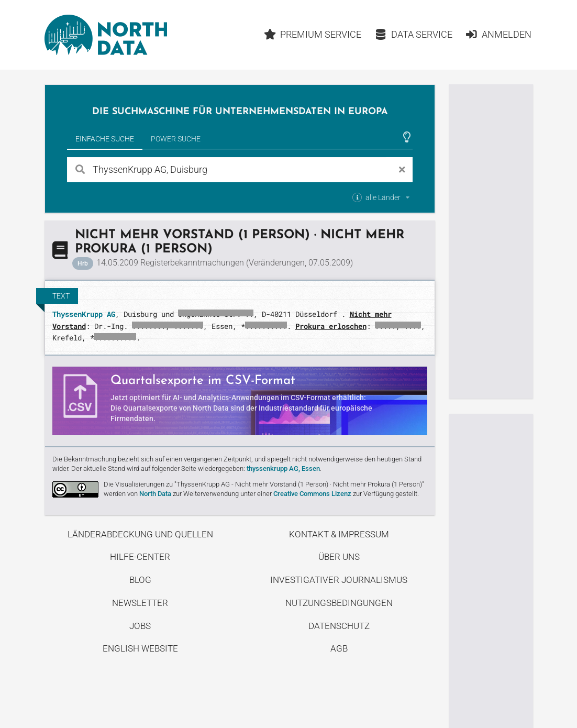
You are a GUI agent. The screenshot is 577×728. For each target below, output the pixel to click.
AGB (339, 648)
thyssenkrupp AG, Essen (283, 468)
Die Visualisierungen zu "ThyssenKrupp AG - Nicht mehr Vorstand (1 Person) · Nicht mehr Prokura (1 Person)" (264, 484)
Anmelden (498, 34)
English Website (140, 648)
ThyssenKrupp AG (84, 314)
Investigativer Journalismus (339, 580)
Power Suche (176, 139)
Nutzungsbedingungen (339, 603)
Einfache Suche (105, 139)
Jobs (140, 626)
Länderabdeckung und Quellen (140, 534)
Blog (140, 580)
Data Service (413, 34)
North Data (155, 494)
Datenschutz (339, 626)
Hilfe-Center (140, 557)
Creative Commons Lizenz (312, 494)
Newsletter (140, 603)
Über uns (339, 557)
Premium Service (313, 34)
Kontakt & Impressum (339, 534)
